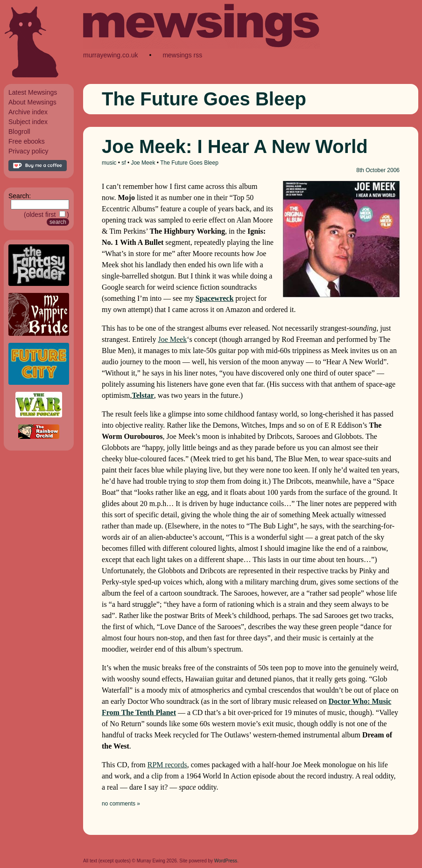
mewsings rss (182, 55)
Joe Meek (143, 163)
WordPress (226, 861)
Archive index (28, 112)
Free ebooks (27, 141)
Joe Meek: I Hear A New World (235, 146)
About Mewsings (32, 102)
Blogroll (19, 132)
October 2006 (383, 170)
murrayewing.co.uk (111, 55)
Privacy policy (28, 151)
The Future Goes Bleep (189, 163)
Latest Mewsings (33, 92)
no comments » (121, 804)
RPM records (167, 765)
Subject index (28, 122)
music (109, 163)
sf (123, 163)
